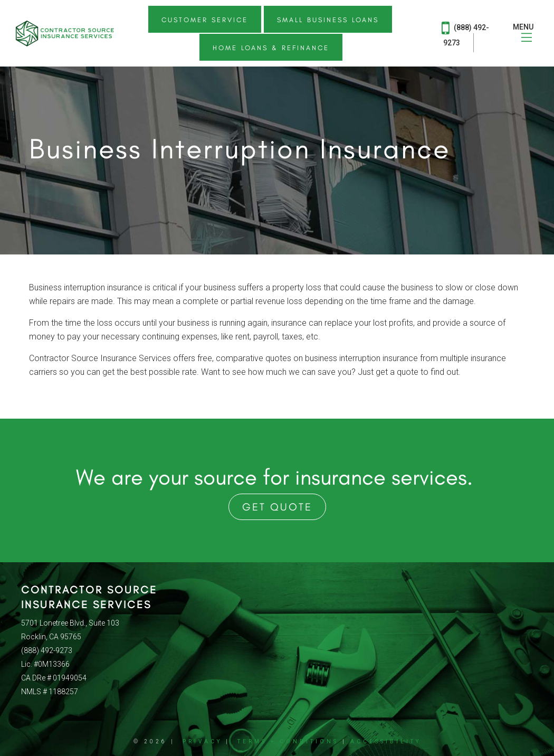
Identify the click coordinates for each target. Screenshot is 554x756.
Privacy (202, 741)
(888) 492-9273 (465, 33)
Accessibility (386, 741)
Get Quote (277, 507)
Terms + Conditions (288, 741)
